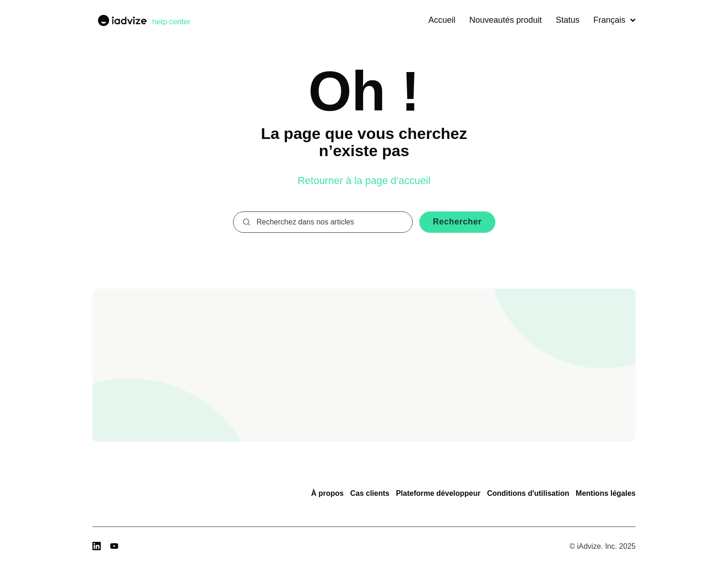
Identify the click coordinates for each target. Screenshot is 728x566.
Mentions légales (606, 493)
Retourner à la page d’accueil (364, 181)
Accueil (442, 20)
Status (568, 20)
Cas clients (370, 493)
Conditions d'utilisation (528, 493)
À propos (327, 493)
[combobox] (323, 222)
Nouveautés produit (506, 20)
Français (614, 20)
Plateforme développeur (438, 493)
